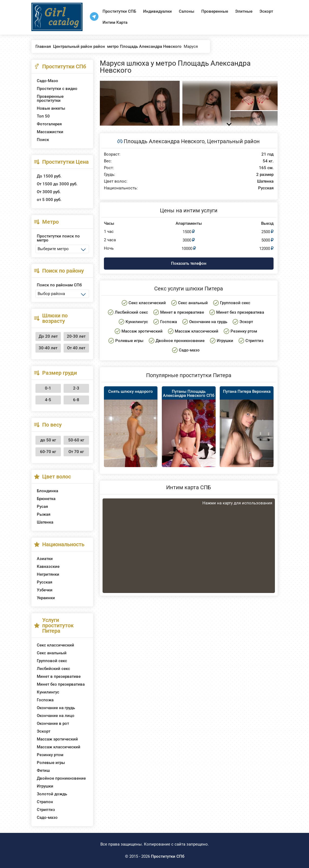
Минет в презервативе (59, 676)
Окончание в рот (53, 723)
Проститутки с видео (57, 89)
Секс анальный (52, 653)
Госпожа (45, 700)
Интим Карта (115, 22)
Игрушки (45, 786)
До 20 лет (48, 336)
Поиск (43, 140)
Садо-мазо (47, 817)
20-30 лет (76, 336)
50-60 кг (76, 440)
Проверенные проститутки (50, 98)
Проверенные (215, 11)
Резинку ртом (50, 755)
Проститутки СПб (168, 856)
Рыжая (44, 514)
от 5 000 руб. (49, 200)
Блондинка (47, 491)
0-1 (48, 388)
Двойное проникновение (61, 778)
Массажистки (50, 132)
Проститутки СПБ (119, 11)
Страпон (45, 802)
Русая (42, 507)
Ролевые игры (51, 763)
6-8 (76, 400)
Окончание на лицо (56, 716)
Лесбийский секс (53, 669)
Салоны (187, 11)
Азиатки (45, 559)
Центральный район (233, 141)
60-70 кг (48, 452)
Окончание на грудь (56, 708)
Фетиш (43, 770)
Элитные (244, 11)
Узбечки (45, 590)
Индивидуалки (157, 11)
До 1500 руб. (49, 176)
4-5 (48, 400)
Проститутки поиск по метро (58, 238)
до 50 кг (48, 440)
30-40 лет (48, 348)
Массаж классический (59, 747)
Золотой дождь (52, 794)
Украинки (46, 598)
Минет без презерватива (61, 684)
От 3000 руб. (49, 192)
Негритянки (48, 574)
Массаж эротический (57, 739)
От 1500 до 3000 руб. (57, 184)
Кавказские (48, 567)
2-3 (76, 388)
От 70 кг (76, 452)
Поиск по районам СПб (59, 285)
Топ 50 (43, 116)
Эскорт (266, 11)
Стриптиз (46, 810)
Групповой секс (52, 661)
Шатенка (45, 522)
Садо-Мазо (47, 81)
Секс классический (55, 645)
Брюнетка (46, 499)
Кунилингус (48, 692)
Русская (45, 582)
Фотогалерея (49, 124)
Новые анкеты (51, 108)
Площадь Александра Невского (164, 141)
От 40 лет (76, 348)
